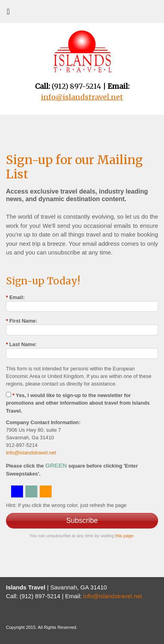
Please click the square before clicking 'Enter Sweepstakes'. (72, 469)
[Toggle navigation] (8, 14)
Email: (15, 297)
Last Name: (21, 344)
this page (124, 536)
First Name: (22, 321)
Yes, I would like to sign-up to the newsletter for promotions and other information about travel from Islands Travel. (78, 403)
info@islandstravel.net (31, 453)
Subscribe (82, 521)
